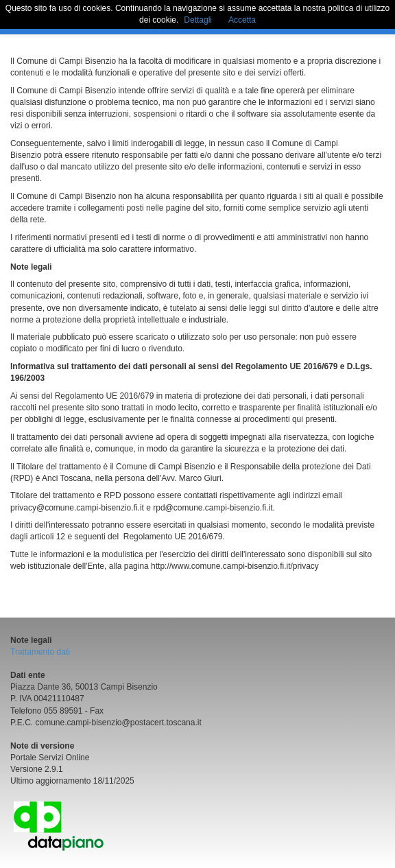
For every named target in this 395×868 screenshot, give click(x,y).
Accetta (242, 20)
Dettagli (198, 20)
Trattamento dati (40, 652)
